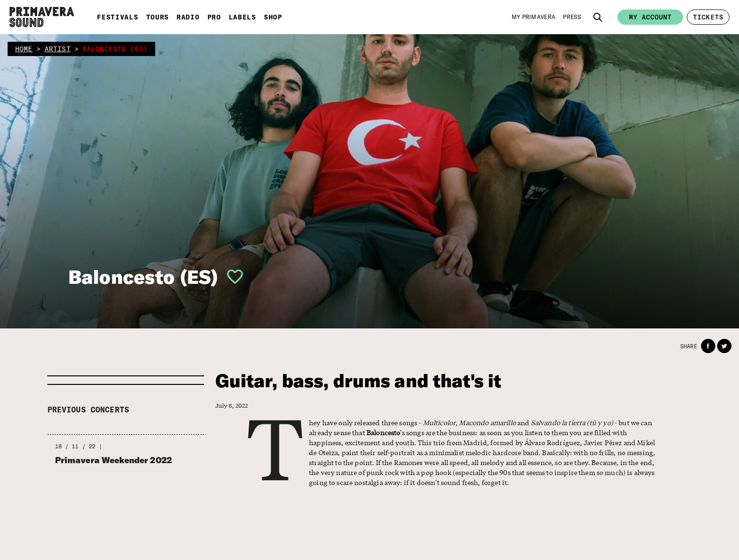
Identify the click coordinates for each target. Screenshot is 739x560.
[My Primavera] (534, 17)
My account (650, 17)
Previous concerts (89, 410)
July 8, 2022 (232, 406)
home (24, 49)
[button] (598, 17)
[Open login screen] (231, 277)
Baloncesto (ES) (143, 277)
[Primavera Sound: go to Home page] (42, 17)
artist (58, 49)
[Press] (572, 17)
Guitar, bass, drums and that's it (359, 381)
